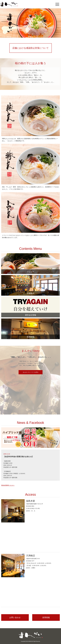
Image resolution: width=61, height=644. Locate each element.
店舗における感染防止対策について (31, 48)
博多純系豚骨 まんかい (8, 485)
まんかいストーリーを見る (31, 372)
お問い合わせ (15, 617)
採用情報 (46, 617)
